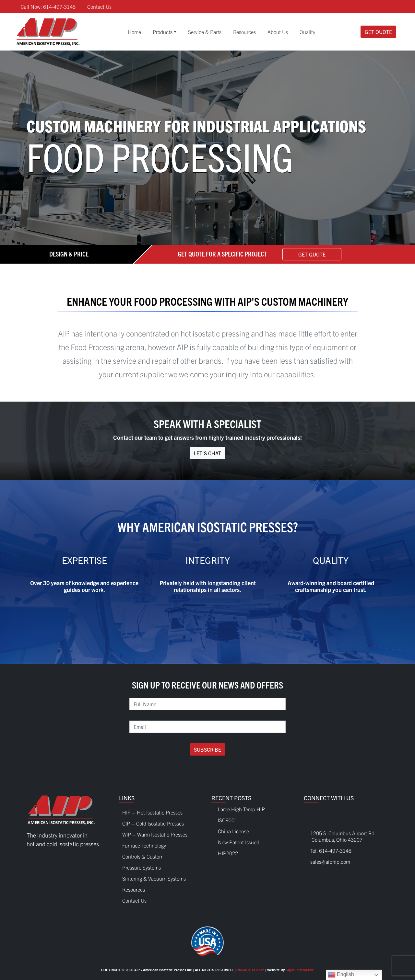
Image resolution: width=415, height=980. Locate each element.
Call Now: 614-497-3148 (48, 6)
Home (134, 32)
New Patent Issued (239, 842)
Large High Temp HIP (241, 809)
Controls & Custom (143, 855)
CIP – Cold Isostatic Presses (153, 822)
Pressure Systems (142, 866)
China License (233, 831)
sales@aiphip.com (330, 861)
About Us (278, 32)
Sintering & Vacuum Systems (154, 877)
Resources (244, 32)
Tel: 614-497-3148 (331, 850)
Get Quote (378, 32)
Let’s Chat (207, 453)
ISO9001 (228, 820)
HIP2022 (228, 853)
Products (163, 32)
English (341, 975)
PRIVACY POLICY (250, 970)
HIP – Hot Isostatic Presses (152, 811)
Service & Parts (205, 32)
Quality (307, 32)
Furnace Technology (144, 844)
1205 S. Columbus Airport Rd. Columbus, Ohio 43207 (340, 836)
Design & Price (69, 253)
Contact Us (99, 6)
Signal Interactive (300, 970)
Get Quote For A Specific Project (222, 253)
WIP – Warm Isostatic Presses (155, 833)
